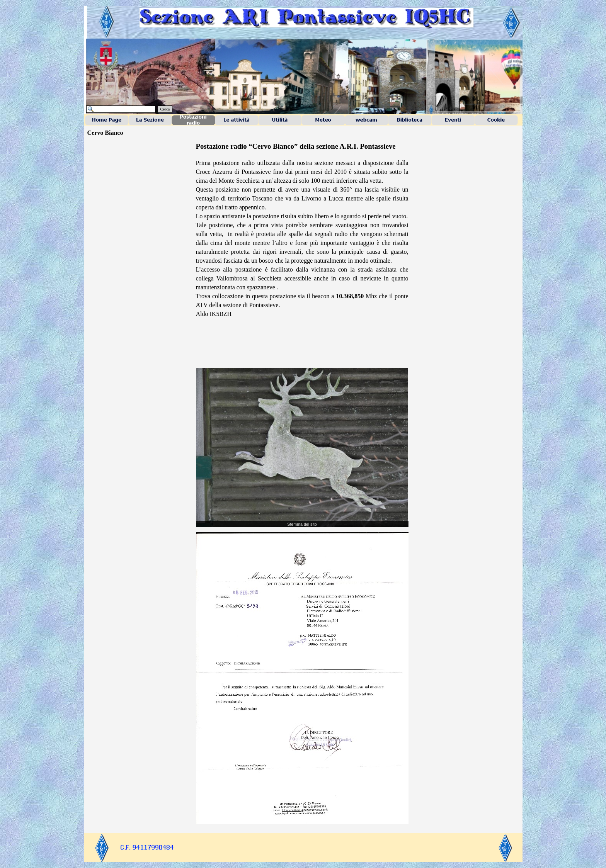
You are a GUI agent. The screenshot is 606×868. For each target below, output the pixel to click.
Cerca (165, 109)
